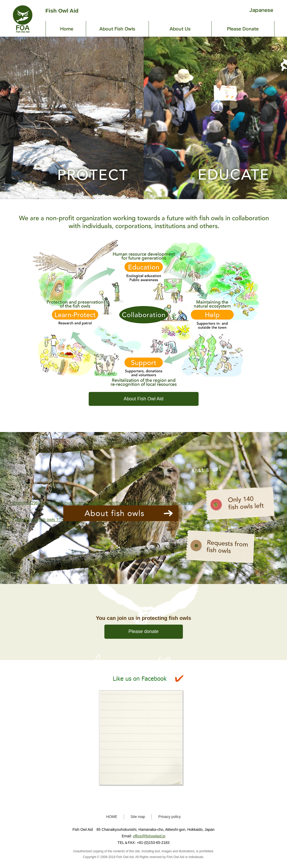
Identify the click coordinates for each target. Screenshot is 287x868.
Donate (243, 29)
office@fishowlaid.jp (149, 836)
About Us (180, 29)
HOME (112, 817)
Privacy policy (170, 817)
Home (66, 29)
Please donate (143, 631)
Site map (138, 817)
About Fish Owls (117, 29)
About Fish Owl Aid (143, 399)
